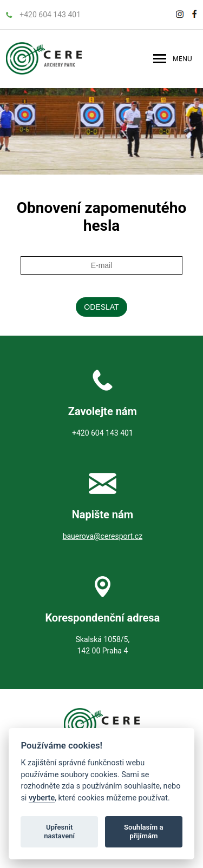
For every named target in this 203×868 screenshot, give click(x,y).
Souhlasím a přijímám (143, 832)
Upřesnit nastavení (59, 832)
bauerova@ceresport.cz (103, 536)
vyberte (42, 798)
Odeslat (101, 307)
